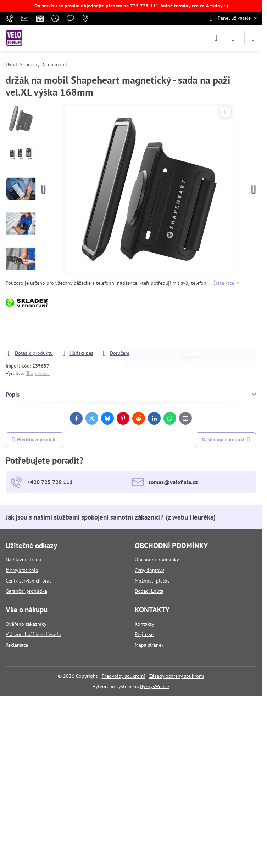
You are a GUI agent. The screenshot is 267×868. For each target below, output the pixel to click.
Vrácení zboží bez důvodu (33, 634)
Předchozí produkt (35, 440)
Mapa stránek (149, 645)
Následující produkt (226, 440)
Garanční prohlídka (26, 591)
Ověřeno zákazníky (26, 624)
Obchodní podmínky (157, 560)
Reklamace (17, 645)
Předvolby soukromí (123, 676)
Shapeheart (38, 373)
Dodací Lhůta (149, 591)
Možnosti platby (152, 581)
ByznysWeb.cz (155, 686)
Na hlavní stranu (24, 560)
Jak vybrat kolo (22, 570)
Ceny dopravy (149, 570)
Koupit (190, 329)
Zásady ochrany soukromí (177, 676)
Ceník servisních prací (29, 581)
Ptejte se (144, 634)
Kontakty (144, 624)
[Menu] (253, 38)
